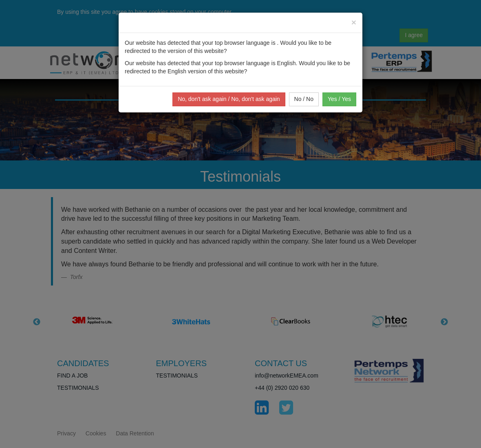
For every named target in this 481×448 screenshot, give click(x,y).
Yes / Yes (339, 99)
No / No (304, 99)
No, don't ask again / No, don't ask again (229, 99)
